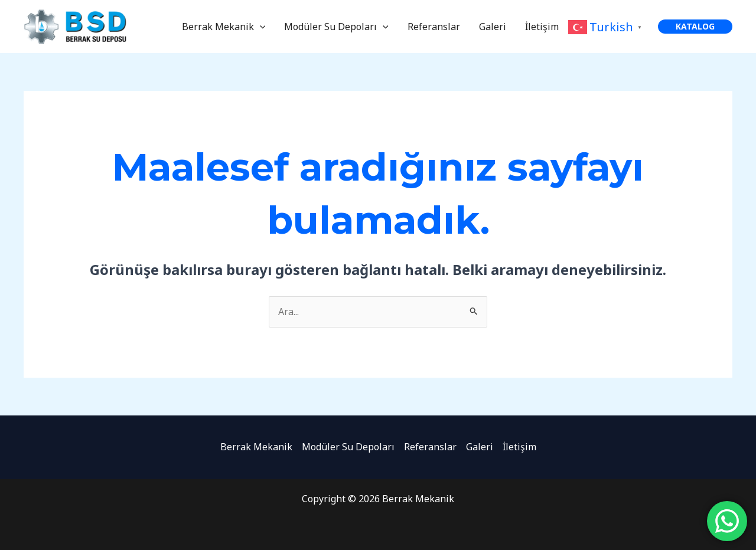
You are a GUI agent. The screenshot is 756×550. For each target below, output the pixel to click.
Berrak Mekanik (224, 27)
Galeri (493, 27)
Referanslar (434, 27)
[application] (260, 27)
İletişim (542, 27)
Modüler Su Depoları (336, 27)
